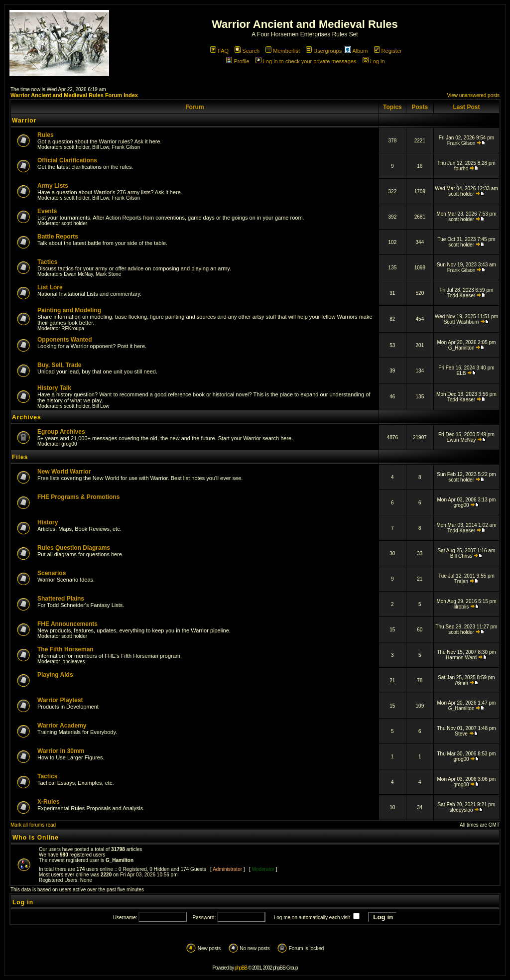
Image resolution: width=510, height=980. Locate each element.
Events (47, 211)
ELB (461, 373)
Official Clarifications (67, 160)
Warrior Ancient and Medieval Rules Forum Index (74, 95)
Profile (238, 61)
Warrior (24, 121)
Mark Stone (108, 274)
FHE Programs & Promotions (78, 497)
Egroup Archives (61, 432)
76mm (461, 683)
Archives (27, 417)
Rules (46, 135)
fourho (461, 169)
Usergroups (324, 51)
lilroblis (461, 607)
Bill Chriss (461, 556)
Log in (374, 61)
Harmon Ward (461, 658)
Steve (461, 734)
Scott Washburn (461, 322)
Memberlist (283, 51)
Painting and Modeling (69, 310)
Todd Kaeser (461, 296)
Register (388, 51)
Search (247, 51)
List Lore (50, 287)
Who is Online (36, 838)
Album (356, 51)
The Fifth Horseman (65, 649)
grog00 (69, 444)
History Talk (54, 388)
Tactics (47, 262)
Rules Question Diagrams (74, 548)
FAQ (219, 51)
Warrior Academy (62, 726)
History (48, 522)
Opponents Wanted (65, 340)
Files (20, 457)
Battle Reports (58, 237)
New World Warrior (64, 472)
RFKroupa (73, 328)
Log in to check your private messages (306, 61)
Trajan (461, 581)
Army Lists (53, 186)
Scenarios (52, 573)
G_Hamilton (461, 348)
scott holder (76, 147)
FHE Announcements (67, 624)
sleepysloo (461, 810)
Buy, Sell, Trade (59, 365)
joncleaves (73, 662)
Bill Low (101, 147)
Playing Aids (55, 675)
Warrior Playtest (60, 700)
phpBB (241, 968)
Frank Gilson (126, 147)
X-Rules (49, 802)
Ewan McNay (78, 274)
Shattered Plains (61, 599)
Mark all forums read (33, 825)
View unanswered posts (473, 95)
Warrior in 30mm (61, 751)
